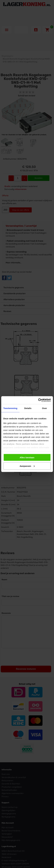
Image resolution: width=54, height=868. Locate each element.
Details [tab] (28, 408)
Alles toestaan (27, 457)
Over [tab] (45, 408)
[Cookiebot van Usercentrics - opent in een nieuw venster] (38, 400)
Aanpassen (27, 466)
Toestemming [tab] (10, 408)
